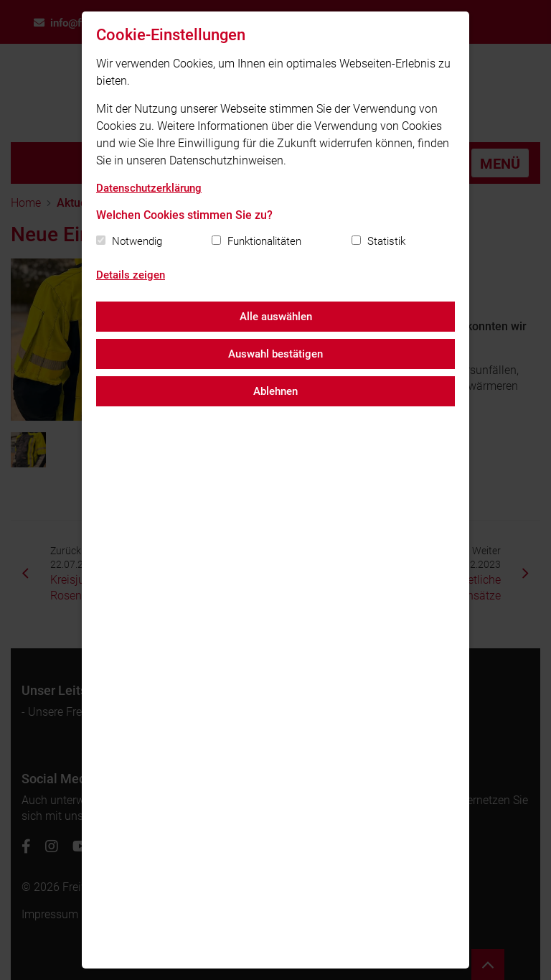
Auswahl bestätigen (275, 354)
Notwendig (137, 241)
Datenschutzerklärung (149, 188)
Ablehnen (275, 391)
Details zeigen (131, 275)
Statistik (386, 241)
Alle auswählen (276, 317)
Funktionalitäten (264, 241)
